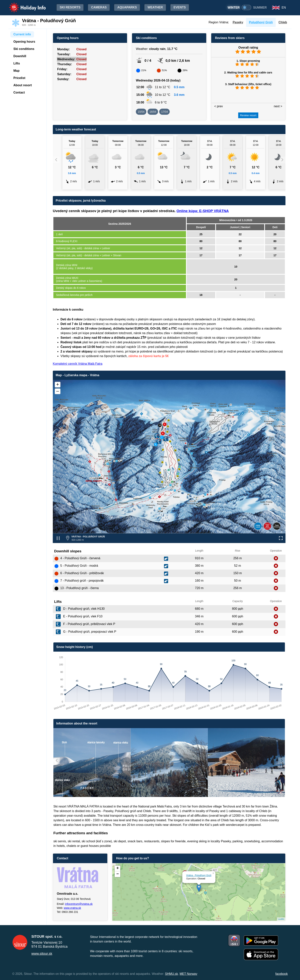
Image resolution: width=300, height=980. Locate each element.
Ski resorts (70, 7)
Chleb (283, 22)
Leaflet (281, 919)
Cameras (99, 7)
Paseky (238, 22)
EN (284, 8)
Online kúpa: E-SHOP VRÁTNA (203, 211)
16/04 (153, 112)
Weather (155, 7)
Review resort (248, 115)
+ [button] (118, 868)
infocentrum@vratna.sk (79, 904)
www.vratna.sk (72, 908)
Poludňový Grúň (261, 22)
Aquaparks (127, 7)
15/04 (141, 112)
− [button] (118, 874)
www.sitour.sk (42, 954)
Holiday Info (24, 5)
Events (180, 7)
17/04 (164, 112)
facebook (282, 974)
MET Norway (188, 974)
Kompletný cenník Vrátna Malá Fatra (78, 364)
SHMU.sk (171, 974)
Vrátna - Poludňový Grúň (199, 875)
